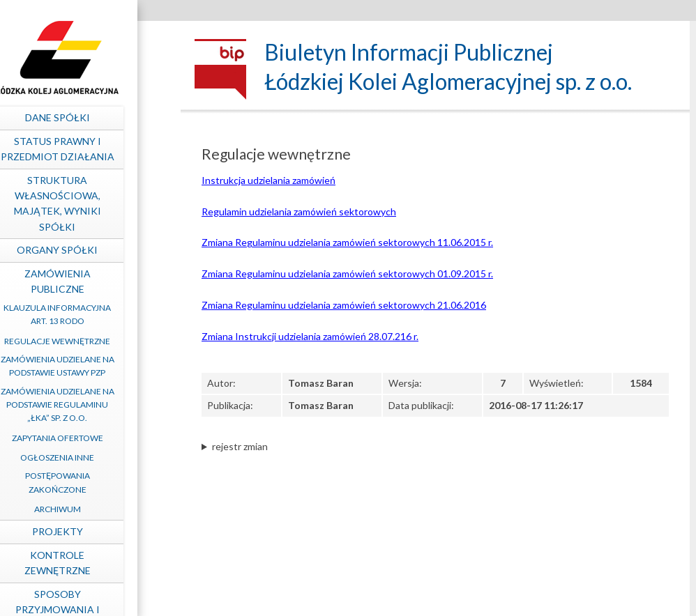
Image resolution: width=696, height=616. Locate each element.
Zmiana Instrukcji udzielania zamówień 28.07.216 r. (310, 336)
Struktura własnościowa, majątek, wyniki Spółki (94, 203)
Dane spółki (94, 117)
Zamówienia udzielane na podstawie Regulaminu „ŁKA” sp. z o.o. (94, 405)
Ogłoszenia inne (93, 457)
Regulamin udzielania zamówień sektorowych (299, 211)
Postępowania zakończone (94, 482)
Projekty (94, 531)
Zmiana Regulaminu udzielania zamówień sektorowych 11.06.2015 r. (347, 242)
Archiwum (94, 509)
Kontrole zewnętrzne (94, 563)
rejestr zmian (240, 446)
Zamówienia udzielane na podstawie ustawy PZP (94, 366)
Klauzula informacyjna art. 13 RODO (93, 314)
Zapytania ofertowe (94, 438)
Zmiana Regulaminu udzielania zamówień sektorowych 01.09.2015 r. (347, 274)
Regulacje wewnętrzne (93, 341)
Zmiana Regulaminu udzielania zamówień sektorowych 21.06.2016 (344, 305)
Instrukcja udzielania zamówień (268, 180)
